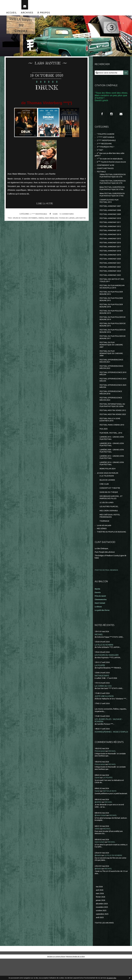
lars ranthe (81, 220)
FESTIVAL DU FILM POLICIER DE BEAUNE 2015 (113, 334)
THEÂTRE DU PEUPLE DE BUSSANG (112, 549)
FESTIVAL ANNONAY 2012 (110, 232)
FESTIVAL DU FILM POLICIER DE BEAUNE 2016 (113, 341)
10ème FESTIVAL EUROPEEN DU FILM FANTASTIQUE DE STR (112, 179)
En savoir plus (111, 978)
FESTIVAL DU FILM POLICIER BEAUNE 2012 (111, 301)
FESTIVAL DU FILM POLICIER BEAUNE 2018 (111, 314)
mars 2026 (100, 914)
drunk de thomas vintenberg (25, 220)
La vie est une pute (105, 542)
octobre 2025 (101, 932)
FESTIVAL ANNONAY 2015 (110, 245)
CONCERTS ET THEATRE (110, 504)
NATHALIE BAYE (102, 693)
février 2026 (101, 918)
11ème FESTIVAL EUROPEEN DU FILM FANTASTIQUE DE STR (112, 186)
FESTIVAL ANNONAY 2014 (110, 241)
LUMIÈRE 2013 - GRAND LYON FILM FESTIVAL (112, 471)
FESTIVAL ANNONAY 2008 (110, 215)
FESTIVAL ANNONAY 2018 (110, 257)
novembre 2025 (102, 928)
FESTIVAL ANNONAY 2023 (110, 274)
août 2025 (100, 939)
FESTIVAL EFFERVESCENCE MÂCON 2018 (111, 404)
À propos (44, 14)
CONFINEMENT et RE (106, 169)
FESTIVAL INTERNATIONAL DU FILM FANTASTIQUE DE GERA (112, 418)
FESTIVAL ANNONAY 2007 (110, 211)
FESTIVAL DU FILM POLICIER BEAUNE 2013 (111, 308)
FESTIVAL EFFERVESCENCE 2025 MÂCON (111, 398)
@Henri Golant (101, 836)
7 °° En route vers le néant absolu (111, 162)
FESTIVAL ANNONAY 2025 (110, 283)
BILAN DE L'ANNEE (107, 495)
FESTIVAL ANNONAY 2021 (110, 270)
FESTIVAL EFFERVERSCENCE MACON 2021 (112, 372)
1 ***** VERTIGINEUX (106, 139)
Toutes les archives (104, 944)
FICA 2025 (104, 442)
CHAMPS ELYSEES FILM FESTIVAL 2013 (109, 206)
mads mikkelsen (52, 220)
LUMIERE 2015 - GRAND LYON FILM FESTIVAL (112, 452)
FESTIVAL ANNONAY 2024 (110, 278)
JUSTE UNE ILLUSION (104, 714)
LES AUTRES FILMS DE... (109, 523)
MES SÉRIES (102, 546)
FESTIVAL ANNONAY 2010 (110, 224)
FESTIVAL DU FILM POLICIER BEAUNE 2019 (111, 321)
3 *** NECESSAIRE (104, 146)
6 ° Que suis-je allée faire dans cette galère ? (111, 157)
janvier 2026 (101, 921)
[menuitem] (12, 14)
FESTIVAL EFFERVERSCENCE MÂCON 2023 (112, 378)
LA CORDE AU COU (103, 703)
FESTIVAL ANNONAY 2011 (110, 228)
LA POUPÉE (100, 683)
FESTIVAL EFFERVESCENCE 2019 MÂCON (111, 385)
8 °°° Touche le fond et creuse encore (112, 165)
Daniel (97, 798)
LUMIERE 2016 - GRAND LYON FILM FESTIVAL (112, 458)
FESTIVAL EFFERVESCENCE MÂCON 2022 (111, 411)
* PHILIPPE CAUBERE (106, 136)
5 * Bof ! (100, 153)
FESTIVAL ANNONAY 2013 (110, 236)
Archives (27, 14)
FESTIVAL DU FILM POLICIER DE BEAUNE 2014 (113, 327)
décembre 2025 (102, 925)
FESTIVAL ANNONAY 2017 (110, 253)
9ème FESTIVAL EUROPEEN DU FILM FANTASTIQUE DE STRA (113, 199)
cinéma (41, 220)
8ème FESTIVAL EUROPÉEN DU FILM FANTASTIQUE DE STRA (113, 193)
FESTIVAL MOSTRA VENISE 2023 (113, 427)
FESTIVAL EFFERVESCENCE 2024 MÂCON (111, 391)
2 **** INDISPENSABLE (38, 216)
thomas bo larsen (67, 220)
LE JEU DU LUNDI (107, 518)
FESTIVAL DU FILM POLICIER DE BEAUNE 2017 (113, 347)
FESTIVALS (101, 175)
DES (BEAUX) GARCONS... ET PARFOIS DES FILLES (111, 513)
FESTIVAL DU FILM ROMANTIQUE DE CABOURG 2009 (111, 364)
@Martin (98, 876)
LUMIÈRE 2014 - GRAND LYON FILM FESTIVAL (112, 478)
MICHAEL (99, 651)
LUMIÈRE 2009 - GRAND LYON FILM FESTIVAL (112, 465)
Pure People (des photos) (105, 569)
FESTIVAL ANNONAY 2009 (110, 220)
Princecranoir (100, 772)
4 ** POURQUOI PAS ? (106, 150)
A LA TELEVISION (107, 491)
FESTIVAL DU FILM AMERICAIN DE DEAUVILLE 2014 (112, 295)
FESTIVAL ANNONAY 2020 (110, 266)
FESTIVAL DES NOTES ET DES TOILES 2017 (112, 288)
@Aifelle (98, 823)
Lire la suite (45, 206)
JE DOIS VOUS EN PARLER (108, 488)
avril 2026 (100, 911)
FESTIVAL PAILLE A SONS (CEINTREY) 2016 (110, 433)
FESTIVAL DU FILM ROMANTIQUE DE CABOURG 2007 (111, 355)
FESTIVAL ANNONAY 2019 (110, 262)
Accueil (12, 14)
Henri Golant (100, 620)
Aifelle (97, 849)
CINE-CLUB (104, 499)
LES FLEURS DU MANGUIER (107, 672)
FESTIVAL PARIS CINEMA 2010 (112, 438)
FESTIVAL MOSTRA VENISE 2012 (113, 423)
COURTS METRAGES (105, 172)
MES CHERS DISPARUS (109, 527)
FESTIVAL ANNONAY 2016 (110, 249)
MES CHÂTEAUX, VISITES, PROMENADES (110, 532)
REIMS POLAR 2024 (107, 483)
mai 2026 (100, 907)
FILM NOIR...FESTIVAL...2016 (111, 446)
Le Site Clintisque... (102, 566)
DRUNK (47, 89)
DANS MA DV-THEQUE (109, 508)
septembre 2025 (103, 935)
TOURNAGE (104, 538)
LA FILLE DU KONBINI (104, 662)
